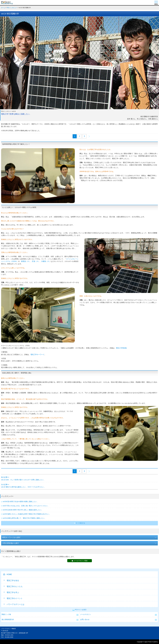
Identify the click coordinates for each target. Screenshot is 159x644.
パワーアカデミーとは (14, 604)
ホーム (3, 8)
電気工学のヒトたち (13, 586)
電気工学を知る (11, 580)
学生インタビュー (12, 8)
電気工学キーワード (37, 354)
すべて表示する (80, 523)
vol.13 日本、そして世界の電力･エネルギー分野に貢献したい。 (23, 480)
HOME (9, 574)
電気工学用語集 (121, 348)
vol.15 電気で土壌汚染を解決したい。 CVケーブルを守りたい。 (23, 487)
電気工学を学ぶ (11, 592)
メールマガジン (86, 614)
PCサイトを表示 (81, 610)
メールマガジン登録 (80, 561)
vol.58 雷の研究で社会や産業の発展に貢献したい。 (20, 502)
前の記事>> (5, 477)
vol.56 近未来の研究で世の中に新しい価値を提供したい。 (23, 510)
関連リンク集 (6, 614)
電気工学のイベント (13, 598)
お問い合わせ (85, 620)
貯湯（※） (36, 261)
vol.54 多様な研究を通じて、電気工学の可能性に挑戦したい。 (24, 518)
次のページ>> (89, 137)
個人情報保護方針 (8, 620)
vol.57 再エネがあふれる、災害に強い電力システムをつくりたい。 (26, 506)
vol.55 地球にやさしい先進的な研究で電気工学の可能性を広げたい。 (27, 514)
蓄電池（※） (26, 261)
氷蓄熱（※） (46, 261)
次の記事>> (5, 484)
